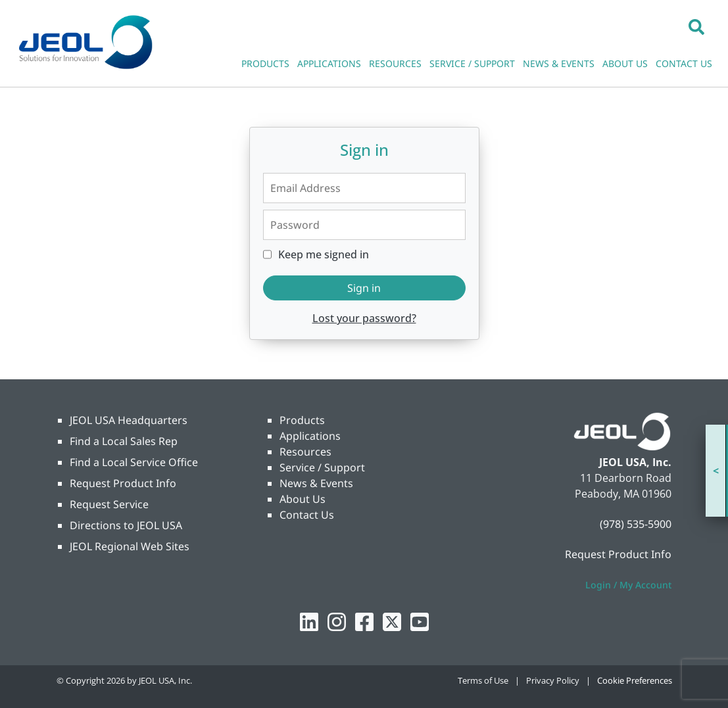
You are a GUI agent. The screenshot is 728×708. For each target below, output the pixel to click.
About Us (303, 499)
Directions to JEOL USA (126, 525)
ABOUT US (625, 63)
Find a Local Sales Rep (124, 441)
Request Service (109, 504)
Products (302, 420)
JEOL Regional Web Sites (130, 546)
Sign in (364, 288)
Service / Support (322, 467)
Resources (305, 452)
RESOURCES (395, 63)
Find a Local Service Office (134, 462)
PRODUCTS (265, 63)
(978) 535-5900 (636, 524)
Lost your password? (364, 318)
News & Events (316, 483)
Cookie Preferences (635, 680)
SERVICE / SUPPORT (472, 63)
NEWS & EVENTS (559, 63)
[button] (696, 26)
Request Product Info (123, 483)
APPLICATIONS (329, 63)
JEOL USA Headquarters (129, 420)
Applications (310, 436)
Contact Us (307, 515)
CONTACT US (684, 63)
